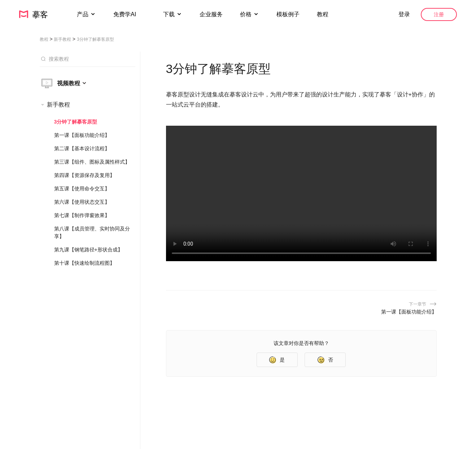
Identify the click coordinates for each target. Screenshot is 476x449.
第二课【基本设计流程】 (82, 148)
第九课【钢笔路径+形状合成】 (88, 250)
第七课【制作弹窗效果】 (82, 215)
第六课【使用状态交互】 (82, 202)
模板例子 (288, 14)
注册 (439, 14)
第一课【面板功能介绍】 (82, 135)
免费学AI (126, 14)
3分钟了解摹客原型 (76, 122)
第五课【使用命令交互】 (82, 189)
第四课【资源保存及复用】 (84, 175)
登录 (404, 14)
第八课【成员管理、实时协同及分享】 (92, 232)
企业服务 (211, 14)
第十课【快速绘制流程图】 (84, 263)
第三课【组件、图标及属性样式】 (92, 162)
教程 (323, 14)
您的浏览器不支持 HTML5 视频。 (301, 193)
